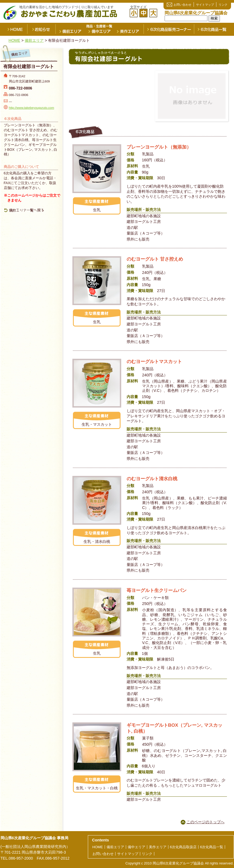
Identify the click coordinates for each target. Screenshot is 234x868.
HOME (14, 29)
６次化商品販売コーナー (169, 29)
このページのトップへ (206, 822)
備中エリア (99, 29)
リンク (223, 5)
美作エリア (129, 29)
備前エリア (70, 29)
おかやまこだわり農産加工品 (69, 14)
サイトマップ (205, 5)
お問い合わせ (182, 5)
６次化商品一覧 (214, 29)
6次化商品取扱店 (183, 847)
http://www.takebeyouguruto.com (32, 108)
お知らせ (42, 29)
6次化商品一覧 (212, 847)
